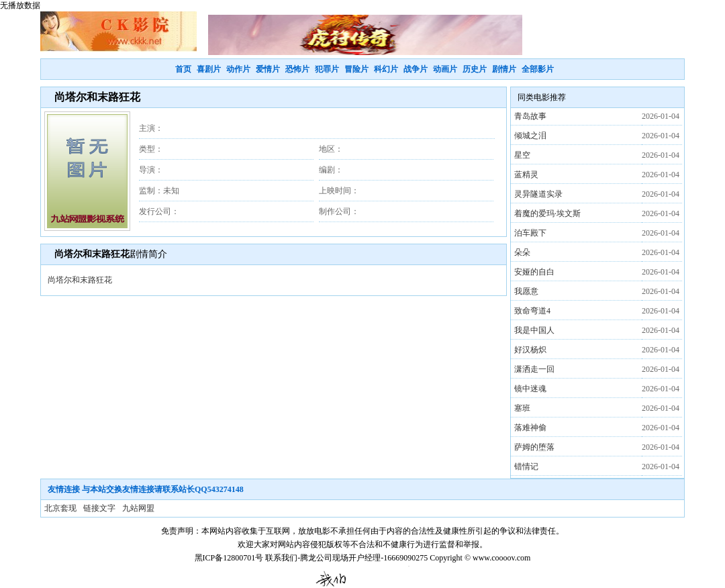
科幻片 (386, 69)
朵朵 (522, 252)
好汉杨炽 (530, 350)
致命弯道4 (532, 311)
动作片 (238, 69)
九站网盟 (138, 508)
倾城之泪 (530, 136)
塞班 (522, 408)
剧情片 (504, 69)
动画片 (445, 69)
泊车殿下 (530, 233)
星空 (522, 155)
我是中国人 (534, 330)
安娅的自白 (534, 272)
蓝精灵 (526, 175)
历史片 (475, 69)
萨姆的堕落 (534, 447)
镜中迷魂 (530, 389)
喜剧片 (209, 69)
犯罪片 (327, 69)
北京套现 (60, 508)
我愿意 (526, 291)
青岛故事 (530, 116)
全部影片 (538, 69)
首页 (183, 69)
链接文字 (99, 508)
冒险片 (356, 69)
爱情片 (268, 69)
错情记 (526, 467)
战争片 (416, 69)
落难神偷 (530, 428)
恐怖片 (297, 69)
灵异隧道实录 (538, 194)
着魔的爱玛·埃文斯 (547, 213)
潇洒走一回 (534, 369)
